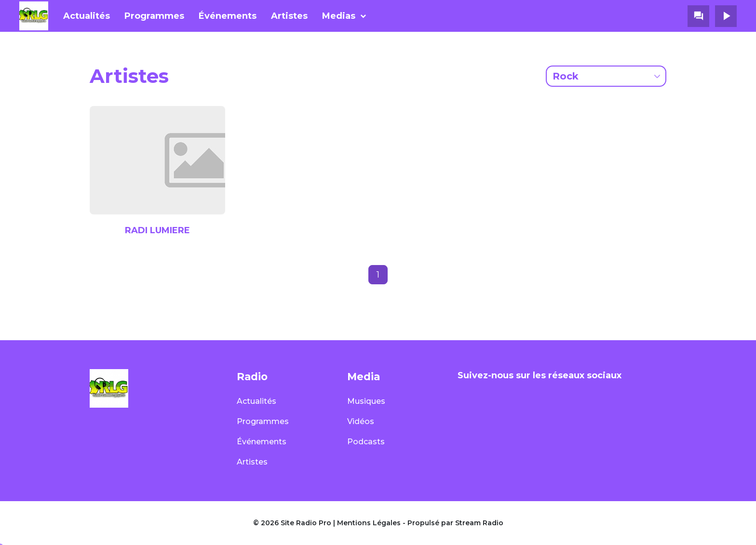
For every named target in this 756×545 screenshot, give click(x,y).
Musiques (366, 401)
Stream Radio (479, 523)
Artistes (289, 16)
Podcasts (366, 442)
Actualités (87, 16)
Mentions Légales (369, 523)
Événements (228, 16)
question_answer (699, 16)
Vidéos (361, 421)
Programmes (154, 16)
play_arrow (726, 16)
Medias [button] (339, 16)
